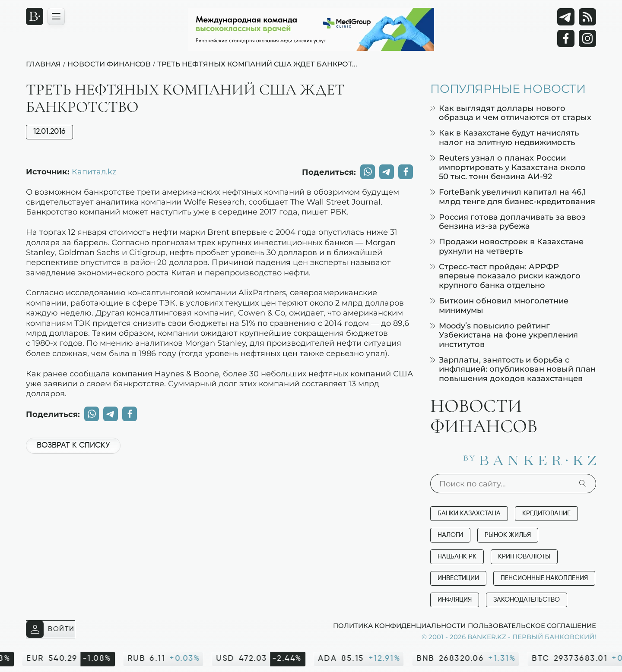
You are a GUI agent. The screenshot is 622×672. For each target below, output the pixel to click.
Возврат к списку (73, 445)
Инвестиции (458, 578)
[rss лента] (587, 17)
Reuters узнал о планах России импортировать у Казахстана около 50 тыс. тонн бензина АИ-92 (508, 167)
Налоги (450, 535)
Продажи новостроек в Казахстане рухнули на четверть (507, 246)
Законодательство (527, 600)
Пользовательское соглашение (532, 625)
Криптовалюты (524, 557)
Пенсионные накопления (544, 578)
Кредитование (546, 513)
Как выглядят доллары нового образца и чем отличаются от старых (511, 113)
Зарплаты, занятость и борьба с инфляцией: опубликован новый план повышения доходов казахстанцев (513, 369)
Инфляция (455, 600)
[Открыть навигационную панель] (56, 16)
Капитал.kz (94, 171)
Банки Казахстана (469, 513)
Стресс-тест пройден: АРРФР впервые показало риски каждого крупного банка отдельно (505, 276)
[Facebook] (566, 38)
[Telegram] (566, 17)
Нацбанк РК (457, 557)
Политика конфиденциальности (399, 625)
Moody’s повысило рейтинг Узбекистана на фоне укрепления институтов (504, 335)
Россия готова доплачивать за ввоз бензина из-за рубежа (508, 222)
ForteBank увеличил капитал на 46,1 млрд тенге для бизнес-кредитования (513, 197)
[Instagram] (587, 38)
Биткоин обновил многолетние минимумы (499, 305)
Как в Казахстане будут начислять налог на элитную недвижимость (505, 137)
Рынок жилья (508, 535)
